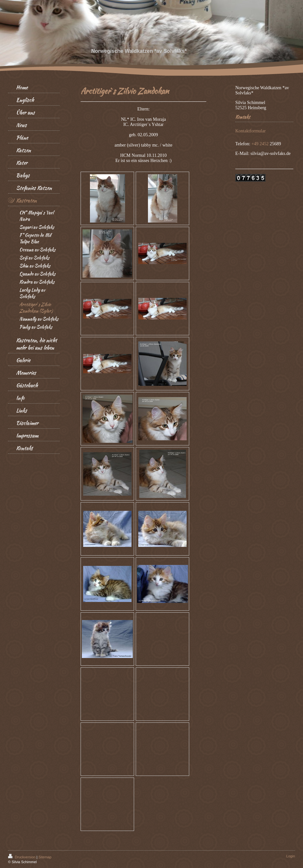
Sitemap (45, 857)
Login (291, 856)
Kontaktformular (250, 131)
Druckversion (22, 857)
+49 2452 (261, 144)
